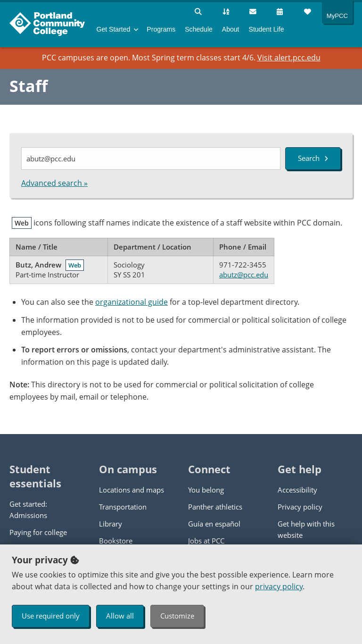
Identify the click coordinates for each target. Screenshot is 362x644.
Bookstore (116, 541)
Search (313, 158)
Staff (29, 86)
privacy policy (279, 586)
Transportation (123, 507)
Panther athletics (215, 507)
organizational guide (132, 302)
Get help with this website (306, 529)
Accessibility (297, 490)
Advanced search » (54, 183)
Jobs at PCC (206, 541)
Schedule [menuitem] (199, 29)
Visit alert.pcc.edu (289, 58)
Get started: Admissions (28, 510)
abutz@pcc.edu (244, 275)
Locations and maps (132, 490)
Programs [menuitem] (161, 29)
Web (75, 265)
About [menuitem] (231, 29)
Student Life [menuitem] (267, 29)
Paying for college (38, 532)
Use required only (51, 616)
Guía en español (214, 524)
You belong (206, 490)
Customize (177, 616)
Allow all (120, 616)
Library (111, 524)
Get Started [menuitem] (114, 29)
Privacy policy (300, 507)
